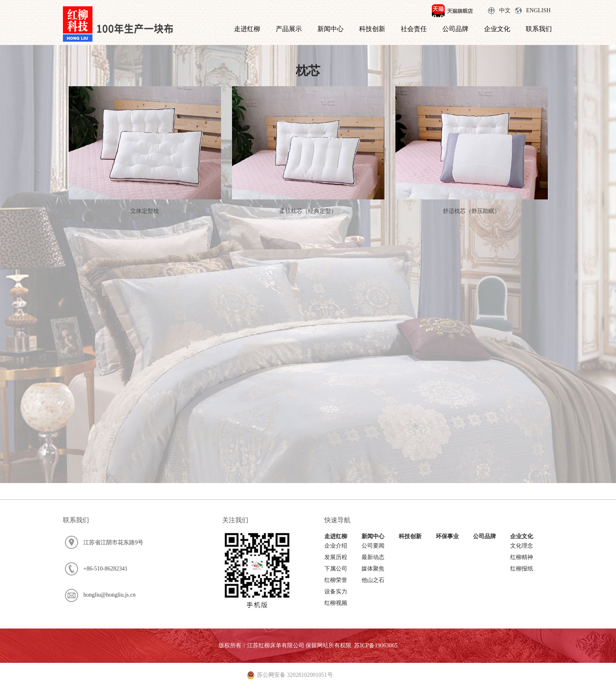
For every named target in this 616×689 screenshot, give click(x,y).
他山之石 (373, 580)
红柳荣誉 (336, 580)
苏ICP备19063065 (376, 645)
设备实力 (336, 592)
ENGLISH (538, 10)
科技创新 (372, 29)
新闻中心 (330, 29)
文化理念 (522, 546)
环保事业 (447, 536)
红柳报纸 (522, 569)
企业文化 (497, 29)
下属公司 (336, 569)
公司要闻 (373, 546)
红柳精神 (522, 557)
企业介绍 (336, 546)
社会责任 (414, 29)
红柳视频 (336, 603)
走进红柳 (247, 29)
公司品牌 (455, 29)
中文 (505, 10)
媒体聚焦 (373, 569)
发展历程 (336, 557)
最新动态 (373, 557)
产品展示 (289, 29)
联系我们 (539, 29)
